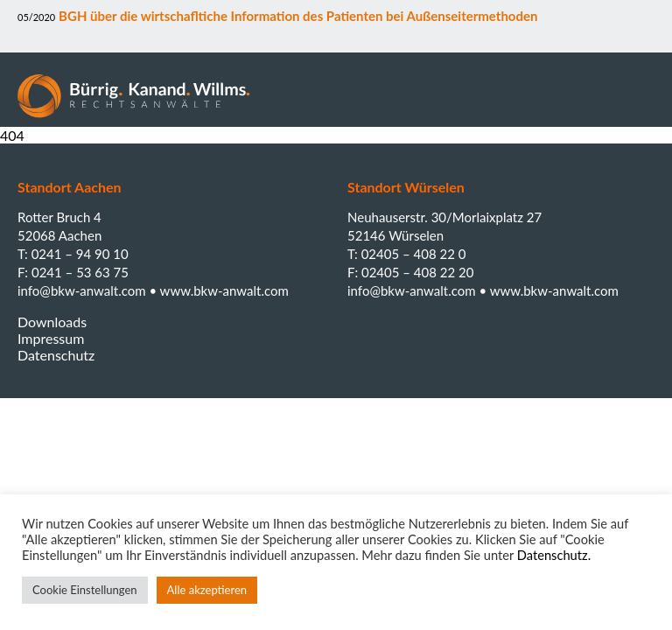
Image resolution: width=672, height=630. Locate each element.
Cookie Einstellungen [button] (85, 590)
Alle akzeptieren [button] (207, 590)
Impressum (51, 338)
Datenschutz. (554, 555)
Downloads (52, 322)
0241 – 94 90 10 (80, 254)
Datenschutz (56, 355)
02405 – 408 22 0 (414, 254)
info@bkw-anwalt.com (83, 290)
